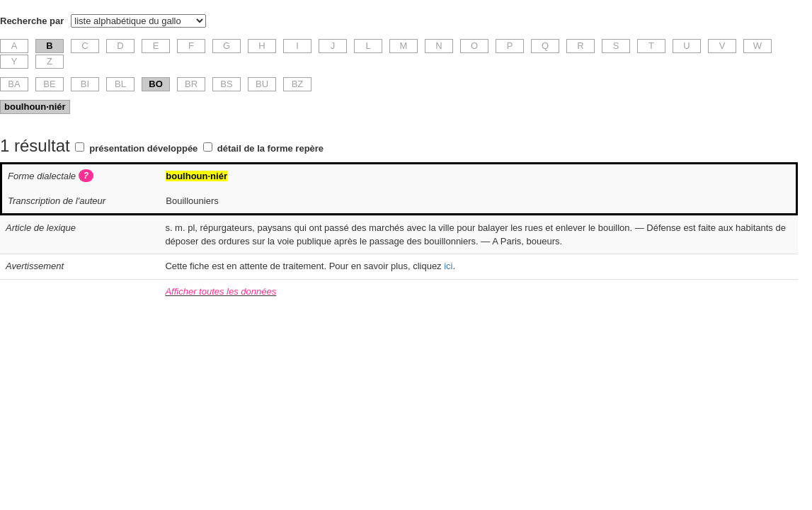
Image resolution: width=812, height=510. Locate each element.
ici (448, 266)
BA (14, 84)
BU (262, 84)
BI (85, 84)
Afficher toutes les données (221, 291)
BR (191, 84)
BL (120, 84)
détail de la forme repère (270, 148)
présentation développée (143, 148)
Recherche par (32, 21)
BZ (298, 84)
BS (226, 84)
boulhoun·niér (35, 107)
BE (49, 84)
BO (156, 84)
